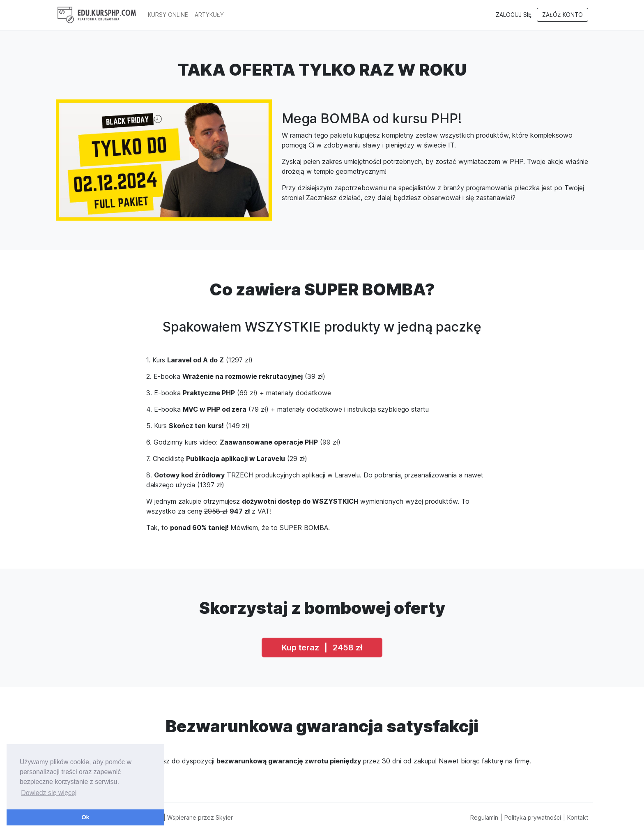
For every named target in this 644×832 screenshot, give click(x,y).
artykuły (209, 15)
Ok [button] (85, 817)
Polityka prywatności (533, 817)
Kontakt (578, 817)
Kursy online (168, 15)
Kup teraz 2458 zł (322, 648)
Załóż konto (562, 15)
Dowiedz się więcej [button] (49, 793)
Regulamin (484, 817)
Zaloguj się (514, 15)
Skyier (224, 817)
